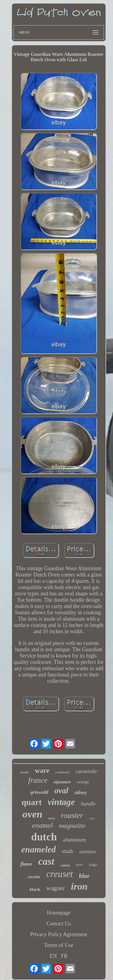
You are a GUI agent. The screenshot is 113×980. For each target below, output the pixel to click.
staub (67, 851)
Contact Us (59, 924)
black (35, 889)
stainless (88, 852)
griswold (39, 792)
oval (61, 791)
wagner (56, 888)
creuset (60, 874)
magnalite (72, 826)
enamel (42, 825)
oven (33, 814)
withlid (65, 865)
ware (42, 771)
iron (79, 886)
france (38, 780)
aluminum (75, 840)
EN (53, 956)
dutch (44, 837)
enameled (39, 849)
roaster (72, 815)
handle (88, 804)
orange (83, 782)
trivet (52, 818)
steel (79, 865)
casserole (86, 771)
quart (32, 802)
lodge (93, 865)
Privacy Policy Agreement (59, 934)
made (25, 772)
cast (46, 861)
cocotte (34, 877)
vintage (61, 802)
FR (64, 956)
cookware (63, 772)
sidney (81, 792)
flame (26, 864)
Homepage (59, 913)
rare (92, 818)
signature (62, 782)
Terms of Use (59, 945)
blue (84, 876)
